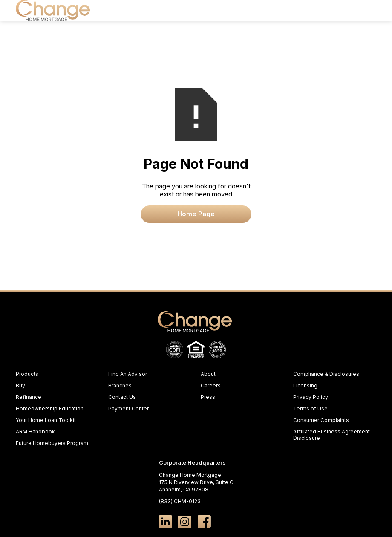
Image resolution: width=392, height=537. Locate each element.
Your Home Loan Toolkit (46, 420)
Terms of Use (310, 409)
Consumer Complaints (321, 420)
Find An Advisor (128, 374)
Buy (20, 385)
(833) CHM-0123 (180, 501)
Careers (211, 385)
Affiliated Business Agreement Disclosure (331, 435)
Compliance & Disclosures (326, 374)
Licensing (305, 385)
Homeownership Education (50, 409)
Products (27, 374)
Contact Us (122, 397)
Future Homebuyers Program (52, 443)
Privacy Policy (311, 397)
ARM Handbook (35, 432)
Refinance (29, 397)
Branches (120, 385)
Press (208, 397)
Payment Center (128, 409)
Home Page (196, 214)
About (208, 374)
